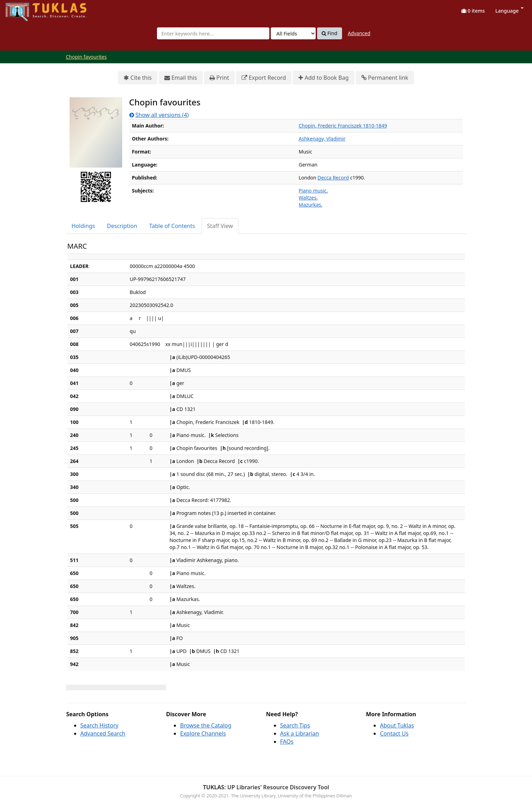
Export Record (264, 78)
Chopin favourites (86, 57)
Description (122, 226)
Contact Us (394, 733)
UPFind (23, 9)
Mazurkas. (311, 205)
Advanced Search (103, 733)
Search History (100, 725)
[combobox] (213, 33)
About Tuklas (397, 725)
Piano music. (313, 191)
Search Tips (295, 725)
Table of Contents (172, 226)
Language (510, 11)
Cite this (138, 78)
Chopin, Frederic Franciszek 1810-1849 (343, 126)
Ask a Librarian (300, 733)
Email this (181, 78)
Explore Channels (203, 733)
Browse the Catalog (206, 725)
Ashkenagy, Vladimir (322, 139)
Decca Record (333, 178)
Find (330, 33)
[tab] (84, 226)
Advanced (359, 33)
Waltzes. (308, 198)
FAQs (287, 742)
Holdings (83, 226)
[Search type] (293, 33)
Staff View (220, 226)
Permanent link (385, 78)
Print (219, 78)
